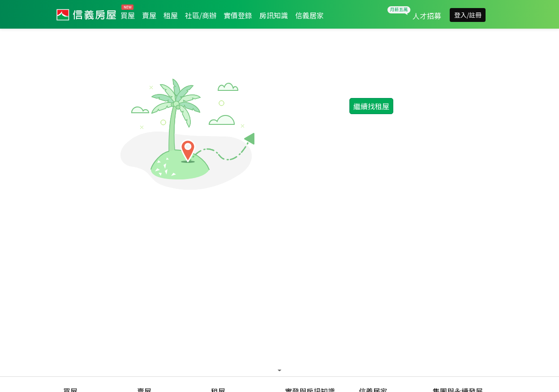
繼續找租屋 (371, 106)
